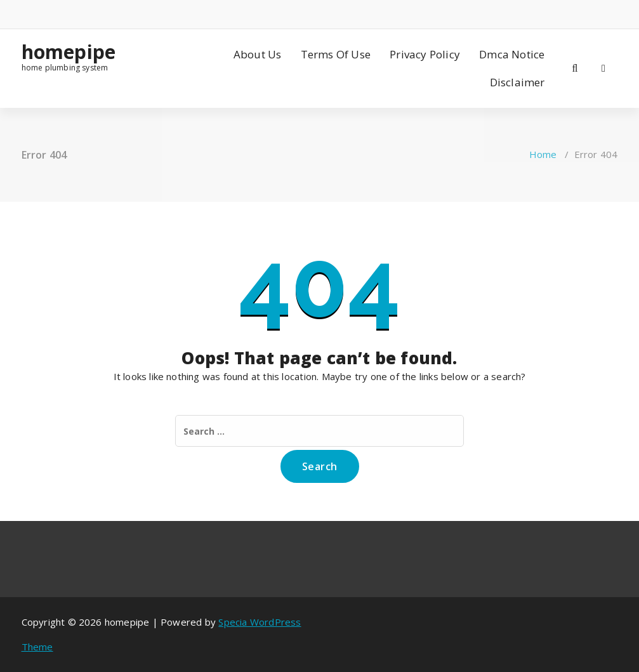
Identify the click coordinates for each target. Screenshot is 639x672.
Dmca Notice (512, 54)
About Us (258, 54)
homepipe (69, 52)
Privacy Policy (425, 54)
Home (543, 154)
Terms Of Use (336, 54)
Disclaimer (517, 82)
